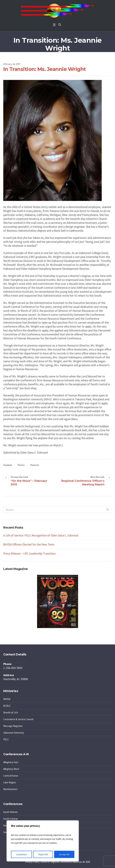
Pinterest (34, 465)
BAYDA (7, 699)
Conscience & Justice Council (18, 719)
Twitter (21, 465)
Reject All (43, 854)
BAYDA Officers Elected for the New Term (29, 544)
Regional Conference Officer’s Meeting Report (83, 483)
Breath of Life (11, 712)
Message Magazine (13, 726)
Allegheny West (11, 769)
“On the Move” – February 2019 (29, 483)
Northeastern (10, 789)
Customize (21, 854)
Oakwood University (14, 733)
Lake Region (10, 782)
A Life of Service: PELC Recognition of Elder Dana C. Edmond (41, 535)
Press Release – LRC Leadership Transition (29, 553)
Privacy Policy (32, 862)
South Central (10, 819)
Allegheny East (11, 762)
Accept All (64, 854)
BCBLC (7, 706)
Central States (11, 776)
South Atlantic (11, 812)
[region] (43, 841)
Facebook (8, 465)
